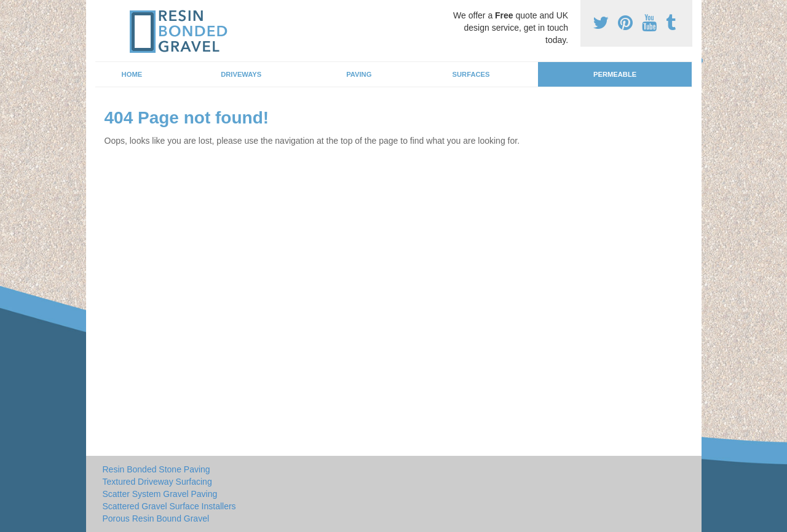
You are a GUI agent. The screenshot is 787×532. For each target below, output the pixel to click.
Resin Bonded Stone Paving (156, 469)
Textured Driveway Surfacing (157, 482)
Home (132, 74)
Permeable (615, 74)
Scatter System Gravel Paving (160, 494)
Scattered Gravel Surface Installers (169, 506)
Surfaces (471, 74)
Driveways (241, 74)
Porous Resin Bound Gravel (156, 518)
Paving (359, 74)
